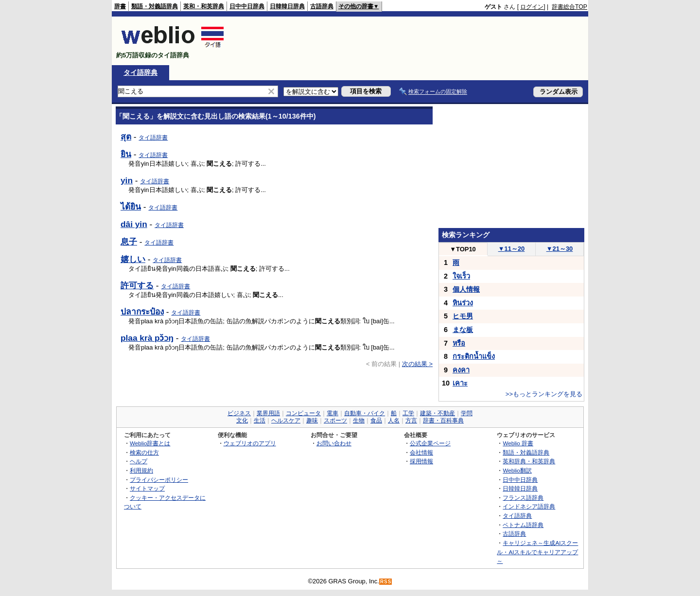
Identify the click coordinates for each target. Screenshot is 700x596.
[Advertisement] (410, 41)
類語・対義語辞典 (155, 6)
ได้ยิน (131, 207)
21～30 (560, 249)
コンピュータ (303, 413)
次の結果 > (417, 364)
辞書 (120, 6)
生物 (359, 421)
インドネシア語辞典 (529, 506)
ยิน (126, 154)
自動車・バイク (365, 413)
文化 (242, 421)
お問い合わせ (334, 443)
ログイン (532, 7)
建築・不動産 (437, 413)
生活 (260, 421)
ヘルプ (139, 461)
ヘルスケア (286, 421)
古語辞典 (322, 6)
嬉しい (133, 259)
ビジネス (239, 413)
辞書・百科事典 (443, 421)
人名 (394, 421)
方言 (411, 421)
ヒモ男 (463, 316)
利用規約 (141, 470)
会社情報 (421, 452)
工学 (408, 413)
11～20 (512, 249)
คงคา (461, 370)
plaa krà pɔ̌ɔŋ (147, 338)
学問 (467, 413)
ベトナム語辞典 (523, 525)
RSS (386, 582)
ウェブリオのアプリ (250, 443)
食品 (376, 421)
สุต (126, 137)
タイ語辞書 (153, 138)
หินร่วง (463, 303)
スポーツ (335, 421)
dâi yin (134, 224)
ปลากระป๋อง (142, 312)
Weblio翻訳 (517, 470)
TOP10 (463, 249)
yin (127, 180)
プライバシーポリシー (159, 480)
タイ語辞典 (140, 72)
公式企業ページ (430, 443)
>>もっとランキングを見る (544, 394)
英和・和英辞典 (204, 6)
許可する (137, 285)
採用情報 (421, 461)
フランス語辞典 (523, 498)
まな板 (463, 330)
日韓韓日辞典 (287, 6)
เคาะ (460, 383)
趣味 (312, 421)
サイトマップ (147, 488)
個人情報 (466, 289)
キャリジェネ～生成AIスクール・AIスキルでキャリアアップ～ (537, 552)
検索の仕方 (144, 452)
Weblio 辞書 (518, 443)
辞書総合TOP (569, 7)
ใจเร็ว (461, 276)
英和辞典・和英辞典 (529, 461)
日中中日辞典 (247, 6)
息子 (129, 242)
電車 (332, 413)
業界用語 (268, 413)
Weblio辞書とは (150, 443)
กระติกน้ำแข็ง (474, 356)
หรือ (459, 343)
